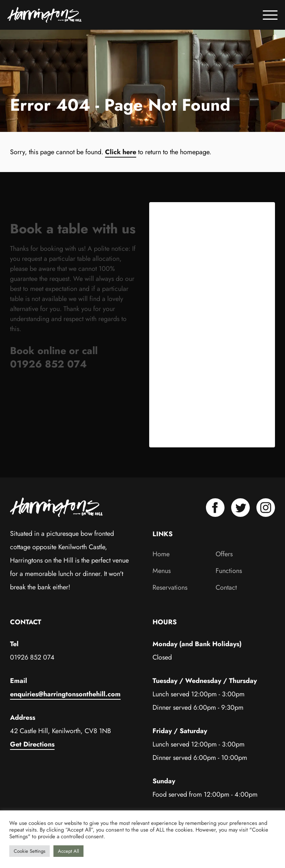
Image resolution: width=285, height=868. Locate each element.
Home (161, 554)
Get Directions (32, 744)
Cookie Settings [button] (30, 851)
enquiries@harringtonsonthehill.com (65, 694)
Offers (224, 554)
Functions (229, 571)
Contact (226, 587)
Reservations (170, 587)
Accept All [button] (68, 851)
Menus (162, 571)
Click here (121, 152)
